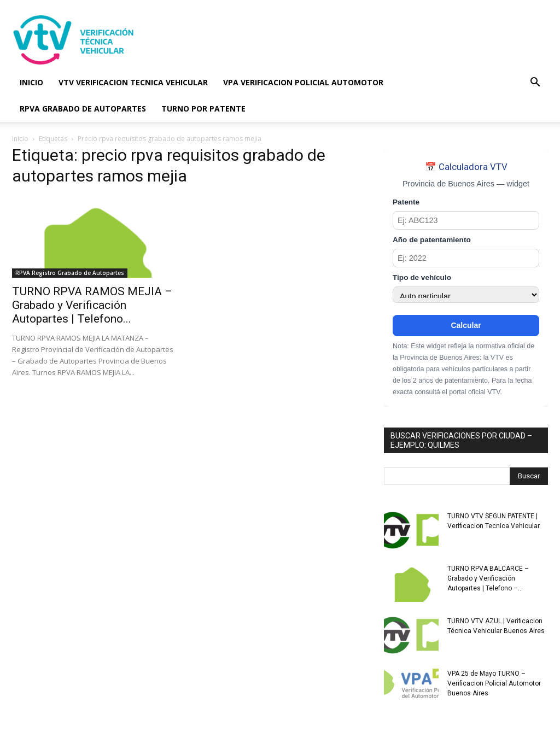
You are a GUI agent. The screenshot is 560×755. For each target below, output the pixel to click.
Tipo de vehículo (422, 277)
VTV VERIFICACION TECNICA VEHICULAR (133, 82)
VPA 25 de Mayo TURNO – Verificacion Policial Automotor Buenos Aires (494, 683)
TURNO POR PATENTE (203, 109)
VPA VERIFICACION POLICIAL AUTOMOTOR (303, 82)
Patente (406, 202)
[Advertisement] (349, 40)
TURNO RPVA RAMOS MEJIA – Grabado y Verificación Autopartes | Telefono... (92, 305)
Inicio (20, 139)
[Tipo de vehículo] (466, 295)
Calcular (466, 325)
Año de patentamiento (432, 240)
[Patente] (466, 220)
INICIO (31, 82)
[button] (535, 83)
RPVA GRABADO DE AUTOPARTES (83, 109)
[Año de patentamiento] (466, 258)
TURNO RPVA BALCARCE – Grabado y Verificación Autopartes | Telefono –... (488, 578)
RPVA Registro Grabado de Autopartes (70, 273)
